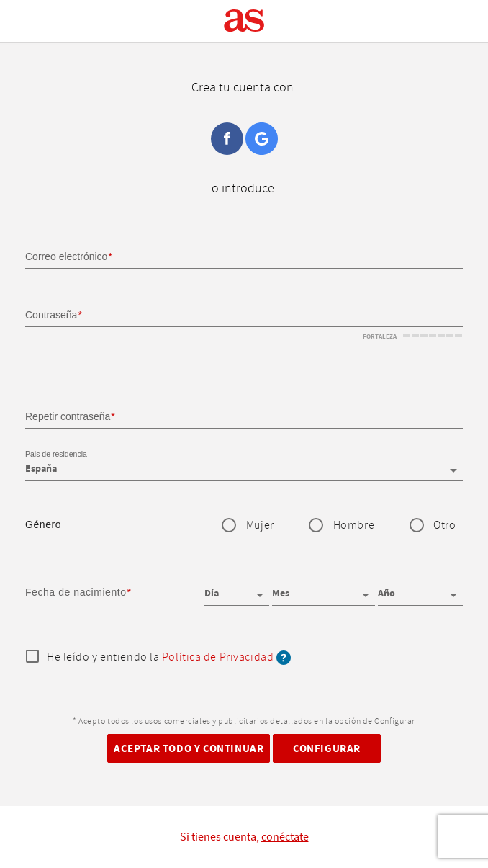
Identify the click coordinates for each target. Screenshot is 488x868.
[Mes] (324, 589)
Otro (444, 525)
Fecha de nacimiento (76, 592)
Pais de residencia (56, 454)
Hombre (354, 525)
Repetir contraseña (68, 416)
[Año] (420, 589)
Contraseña (51, 315)
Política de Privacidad (218, 657)
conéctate (285, 837)
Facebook (227, 139)
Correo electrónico (66, 256)
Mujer (260, 525)
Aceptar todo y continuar (189, 749)
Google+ (262, 139)
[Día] (237, 589)
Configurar (327, 749)
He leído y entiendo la (169, 658)
